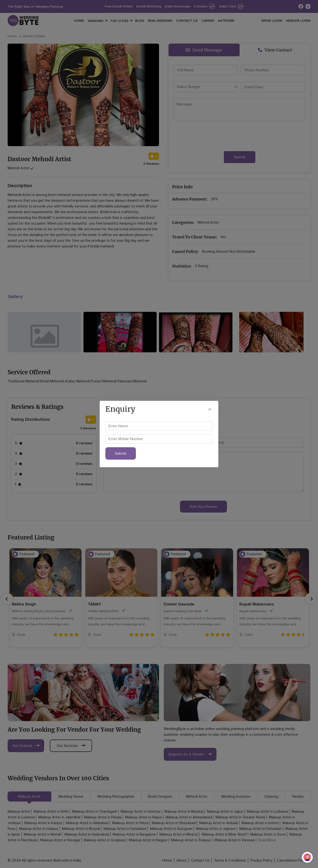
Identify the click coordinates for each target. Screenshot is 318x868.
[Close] (210, 409)
